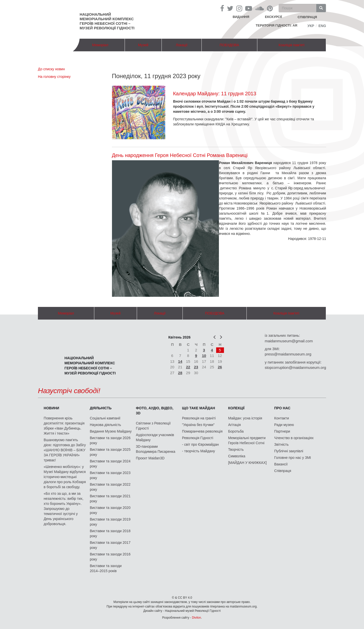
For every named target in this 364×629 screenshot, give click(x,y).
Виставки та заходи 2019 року (110, 522)
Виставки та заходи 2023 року (110, 475)
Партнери (282, 431)
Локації (181, 45)
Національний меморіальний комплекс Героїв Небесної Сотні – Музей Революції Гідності (107, 21)
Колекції (236, 408)
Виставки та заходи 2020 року (110, 510)
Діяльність (101, 408)
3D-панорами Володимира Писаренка (156, 449)
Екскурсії (273, 17)
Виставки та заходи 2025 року (110, 452)
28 (180, 373)
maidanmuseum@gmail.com (289, 341)
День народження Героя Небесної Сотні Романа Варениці (180, 155)
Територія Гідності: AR (277, 25)
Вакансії (281, 464)
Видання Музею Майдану (111, 431)
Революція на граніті (199, 418)
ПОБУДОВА (229, 45)
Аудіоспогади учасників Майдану (155, 437)
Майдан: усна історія (245, 418)
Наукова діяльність (105, 425)
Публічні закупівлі (289, 451)
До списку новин (51, 69)
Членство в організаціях (294, 438)
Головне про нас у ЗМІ (293, 458)
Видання (241, 17)
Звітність (281, 444)
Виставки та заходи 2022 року (110, 487)
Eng (322, 26)
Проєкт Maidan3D (150, 458)
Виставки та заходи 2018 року (110, 533)
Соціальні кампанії (105, 418)
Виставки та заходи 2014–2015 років (106, 568)
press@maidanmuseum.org (288, 354)
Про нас (282, 408)
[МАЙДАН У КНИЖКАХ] (247, 463)
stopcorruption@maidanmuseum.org (295, 367)
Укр (311, 26)
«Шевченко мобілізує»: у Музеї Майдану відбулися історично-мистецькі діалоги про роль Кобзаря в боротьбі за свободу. (65, 477)
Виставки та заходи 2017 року (110, 545)
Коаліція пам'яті (291, 45)
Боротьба (236, 431)
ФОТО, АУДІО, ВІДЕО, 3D (155, 411)
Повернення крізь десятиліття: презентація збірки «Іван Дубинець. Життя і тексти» (64, 426)
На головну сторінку (54, 77)
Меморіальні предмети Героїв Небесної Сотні (247, 440)
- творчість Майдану (199, 451)
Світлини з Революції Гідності (153, 426)
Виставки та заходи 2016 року (110, 557)
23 (196, 367)
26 (220, 367)
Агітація (234, 425)
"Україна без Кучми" (198, 425)
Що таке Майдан (199, 408)
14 (180, 361)
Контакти (282, 418)
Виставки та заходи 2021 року (110, 499)
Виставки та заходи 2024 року (110, 464)
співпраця (307, 17)
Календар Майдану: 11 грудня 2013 (214, 94)
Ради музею (284, 425)
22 (188, 367)
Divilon (196, 618)
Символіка (237, 456)
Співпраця (283, 471)
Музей (143, 45)
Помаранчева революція (202, 431)
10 (204, 356)
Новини (51, 408)
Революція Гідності (198, 438)
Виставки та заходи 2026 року (110, 440)
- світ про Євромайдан (200, 444)
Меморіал (100, 45)
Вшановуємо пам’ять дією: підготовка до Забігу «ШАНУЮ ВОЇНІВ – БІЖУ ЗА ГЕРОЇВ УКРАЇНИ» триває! (65, 450)
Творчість (236, 450)
